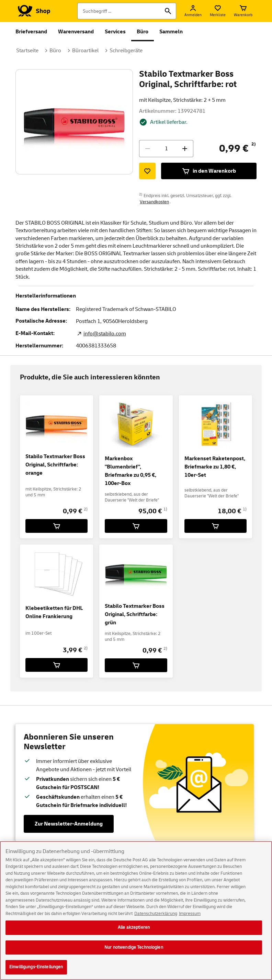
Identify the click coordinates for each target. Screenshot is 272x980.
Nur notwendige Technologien (134, 952)
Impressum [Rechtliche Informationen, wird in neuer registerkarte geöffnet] (190, 918)
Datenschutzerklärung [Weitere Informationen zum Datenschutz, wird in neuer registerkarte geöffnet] (156, 918)
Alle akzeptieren (134, 932)
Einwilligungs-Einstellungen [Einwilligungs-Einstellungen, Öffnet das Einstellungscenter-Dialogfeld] (36, 972)
